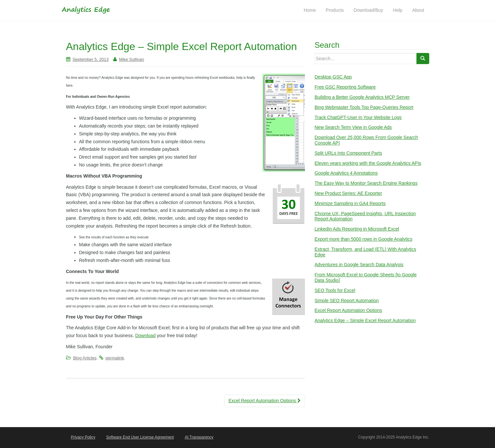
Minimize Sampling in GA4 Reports (350, 203)
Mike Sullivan (132, 59)
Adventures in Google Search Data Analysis (359, 265)
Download (145, 336)
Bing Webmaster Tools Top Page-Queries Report (364, 107)
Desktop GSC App (333, 77)
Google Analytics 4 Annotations (346, 173)
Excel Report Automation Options (264, 401)
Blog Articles (85, 358)
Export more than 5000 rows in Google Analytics (364, 239)
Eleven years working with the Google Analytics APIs (368, 163)
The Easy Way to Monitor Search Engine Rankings (366, 183)
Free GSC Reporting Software (345, 87)
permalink (115, 358)
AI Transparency (199, 437)
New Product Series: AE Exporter (348, 193)
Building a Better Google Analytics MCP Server (362, 97)
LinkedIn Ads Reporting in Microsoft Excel (357, 229)
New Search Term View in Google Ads (353, 127)
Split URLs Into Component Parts (348, 153)
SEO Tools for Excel (335, 290)
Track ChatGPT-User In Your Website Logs (358, 117)
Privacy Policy (83, 437)
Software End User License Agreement (140, 437)
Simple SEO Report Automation (347, 301)
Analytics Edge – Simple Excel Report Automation (365, 320)
